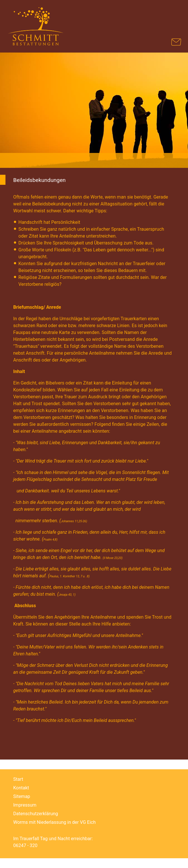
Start (18, 779)
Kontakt (21, 788)
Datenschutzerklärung (36, 814)
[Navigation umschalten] (174, 15)
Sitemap (22, 796)
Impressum (25, 805)
